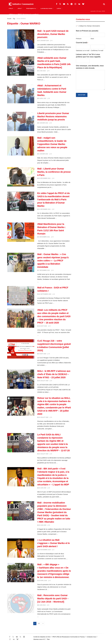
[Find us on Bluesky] (83, 4)
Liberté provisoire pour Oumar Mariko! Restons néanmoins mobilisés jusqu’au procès (53, 116)
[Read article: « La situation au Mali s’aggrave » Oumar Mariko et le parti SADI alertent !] (21, 548)
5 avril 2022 (42, 98)
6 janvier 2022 (43, 123)
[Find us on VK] (79, 4)
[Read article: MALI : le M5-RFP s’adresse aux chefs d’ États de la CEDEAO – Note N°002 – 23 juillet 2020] (21, 379)
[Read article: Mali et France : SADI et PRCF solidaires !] (21, 296)
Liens (59, 8)
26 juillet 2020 (43, 381)
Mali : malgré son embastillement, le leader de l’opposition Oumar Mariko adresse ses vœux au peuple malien (52, 144)
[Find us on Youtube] (64, 4)
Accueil (9, 19)
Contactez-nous (46, 8)
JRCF (20, 8)
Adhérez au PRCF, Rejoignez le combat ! (24, 14)
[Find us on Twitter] (60, 4)
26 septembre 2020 (44, 294)
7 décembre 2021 (44, 270)
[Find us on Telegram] (72, 4)
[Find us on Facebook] (57, 4)
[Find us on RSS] (68, 4)
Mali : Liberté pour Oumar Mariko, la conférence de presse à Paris (54, 172)
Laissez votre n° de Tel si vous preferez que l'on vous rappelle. (88, 56)
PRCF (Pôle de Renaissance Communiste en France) (68, 637)
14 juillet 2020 (43, 454)
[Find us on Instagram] (75, 4)
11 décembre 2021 (44, 209)
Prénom (79, 39)
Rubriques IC (31, 8)
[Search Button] (104, 4)
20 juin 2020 (42, 488)
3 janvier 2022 (43, 154)
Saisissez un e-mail (83, 50)
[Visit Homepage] (21, 4)
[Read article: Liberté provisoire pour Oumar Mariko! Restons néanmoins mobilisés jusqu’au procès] (21, 121)
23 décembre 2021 (44, 178)
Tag (14, 19)
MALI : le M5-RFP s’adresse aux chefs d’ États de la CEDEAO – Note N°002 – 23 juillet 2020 (54, 374)
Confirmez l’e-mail (97, 50)
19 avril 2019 (42, 581)
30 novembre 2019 (44, 550)
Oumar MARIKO (21, 19)
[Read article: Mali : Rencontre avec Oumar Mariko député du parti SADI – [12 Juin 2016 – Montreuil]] (21, 603)
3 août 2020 (42, 354)
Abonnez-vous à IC (39, 639)
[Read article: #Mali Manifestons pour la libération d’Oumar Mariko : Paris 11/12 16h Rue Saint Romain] (21, 232)
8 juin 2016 (41, 605)
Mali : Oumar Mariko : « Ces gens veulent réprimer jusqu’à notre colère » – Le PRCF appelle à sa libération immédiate (53, 261)
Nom (92, 39)
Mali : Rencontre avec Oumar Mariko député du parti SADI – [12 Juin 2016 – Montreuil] (53, 599)
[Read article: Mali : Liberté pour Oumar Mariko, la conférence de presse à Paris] (21, 177)
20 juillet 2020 (43, 417)
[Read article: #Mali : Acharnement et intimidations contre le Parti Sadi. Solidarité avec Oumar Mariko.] (21, 94)
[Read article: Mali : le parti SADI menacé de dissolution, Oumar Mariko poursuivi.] (21, 39)
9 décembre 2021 (44, 237)
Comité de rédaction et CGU (42, 637)
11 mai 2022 (42, 71)
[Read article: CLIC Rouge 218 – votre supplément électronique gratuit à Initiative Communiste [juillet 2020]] (21, 349)
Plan (48, 639)
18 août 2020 (42, 326)
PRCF (11, 8)
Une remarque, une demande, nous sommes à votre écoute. (90, 67)
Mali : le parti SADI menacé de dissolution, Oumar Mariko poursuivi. (53, 34)
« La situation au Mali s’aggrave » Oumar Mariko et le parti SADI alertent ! (54, 543)
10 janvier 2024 (43, 41)
